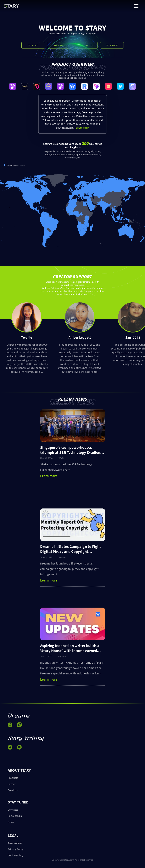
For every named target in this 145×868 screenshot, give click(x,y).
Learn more (49, 476)
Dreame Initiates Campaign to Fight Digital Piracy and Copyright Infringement (71, 551)
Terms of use (15, 843)
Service (12, 784)
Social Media (15, 816)
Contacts (13, 810)
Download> (82, 128)
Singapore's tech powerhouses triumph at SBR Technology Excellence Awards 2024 (72, 452)
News (11, 822)
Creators (13, 790)
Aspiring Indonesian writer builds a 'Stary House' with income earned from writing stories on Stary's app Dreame (70, 653)
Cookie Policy (15, 855)
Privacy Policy (16, 849)
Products (13, 778)
